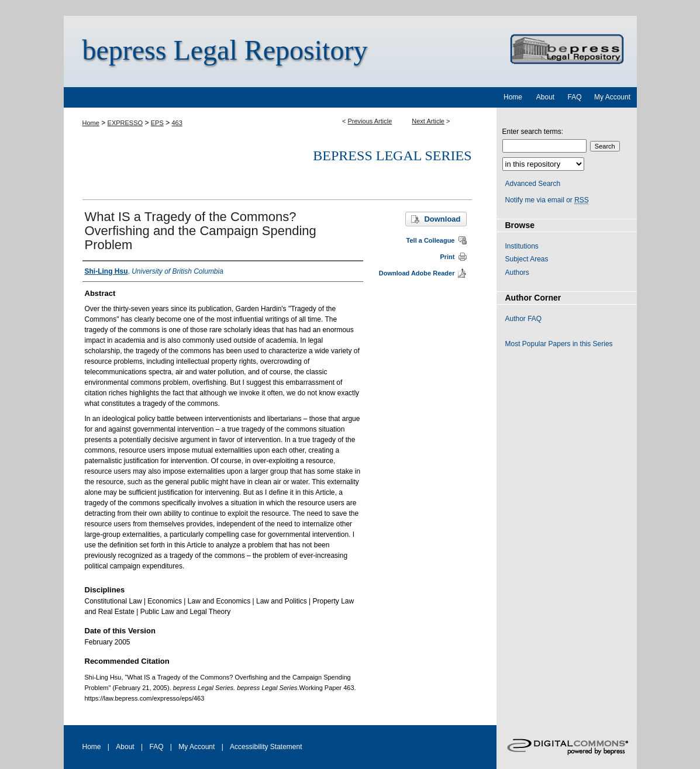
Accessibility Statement (266, 747)
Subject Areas (527, 259)
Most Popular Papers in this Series (559, 344)
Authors (517, 273)
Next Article (428, 121)
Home (91, 123)
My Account (196, 747)
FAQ (156, 747)
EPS (157, 123)
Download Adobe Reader (417, 273)
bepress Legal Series (392, 156)
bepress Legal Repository (225, 50)
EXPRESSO (125, 123)
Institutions (522, 246)
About (125, 747)
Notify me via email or (547, 200)
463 (177, 123)
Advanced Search (533, 184)
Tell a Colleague (431, 240)
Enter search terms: (533, 132)
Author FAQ (524, 319)
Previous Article (370, 121)
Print (447, 257)
